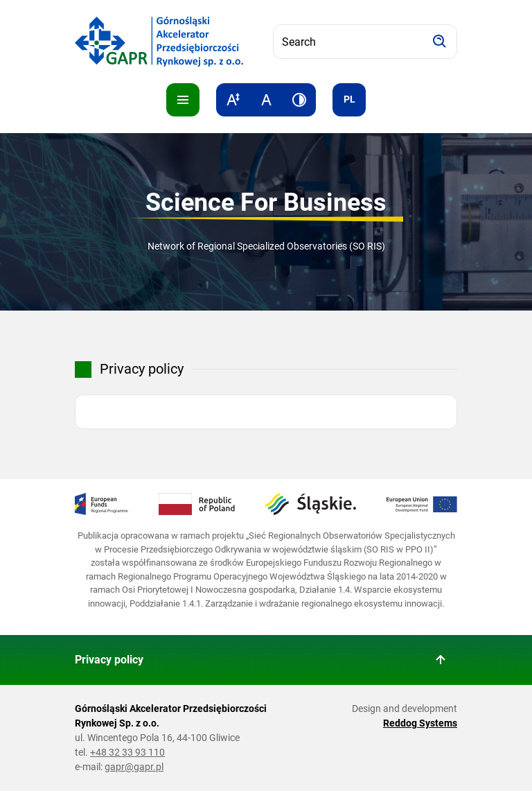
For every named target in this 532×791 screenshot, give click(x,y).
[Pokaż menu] (183, 100)
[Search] (440, 42)
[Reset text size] (266, 100)
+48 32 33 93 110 (127, 752)
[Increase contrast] (299, 100)
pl (349, 99)
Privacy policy (109, 660)
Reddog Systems (420, 723)
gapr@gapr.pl (134, 767)
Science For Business (266, 202)
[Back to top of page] (441, 660)
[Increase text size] (233, 100)
